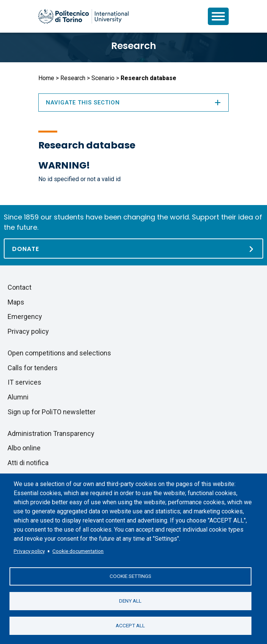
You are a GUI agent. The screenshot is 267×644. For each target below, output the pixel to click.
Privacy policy (29, 551)
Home (46, 78)
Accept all (130, 625)
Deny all (130, 601)
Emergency (25, 316)
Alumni (18, 397)
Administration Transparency (51, 433)
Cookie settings (130, 576)
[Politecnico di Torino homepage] (83, 16)
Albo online (24, 448)
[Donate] (133, 249)
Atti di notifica (28, 463)
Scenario (103, 78)
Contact (20, 287)
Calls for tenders (33, 368)
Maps (16, 302)
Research (134, 46)
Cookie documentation (78, 551)
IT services (24, 382)
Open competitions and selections (59, 353)
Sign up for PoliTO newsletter (52, 412)
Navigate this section (133, 103)
